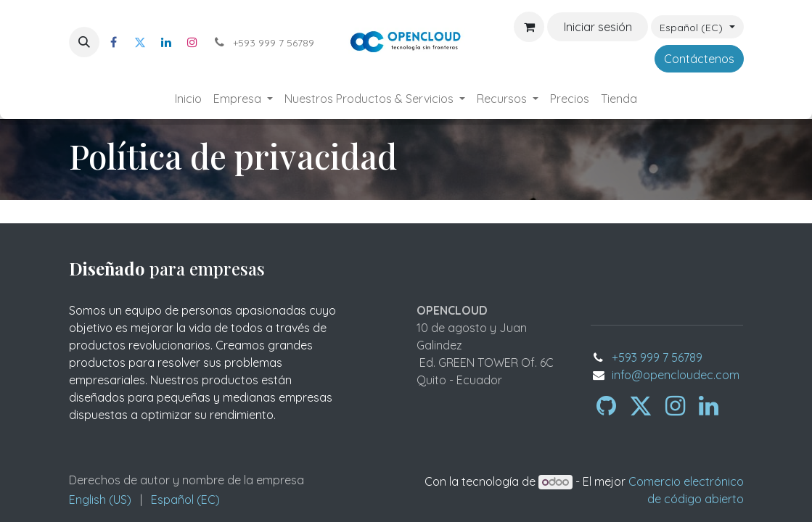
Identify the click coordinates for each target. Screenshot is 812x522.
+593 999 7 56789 (657, 357)
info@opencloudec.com (676, 375)
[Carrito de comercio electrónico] (529, 27)
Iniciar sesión (598, 27)
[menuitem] (188, 99)
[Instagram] (192, 42)
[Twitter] (140, 42)
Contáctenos (699, 59)
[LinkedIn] (166, 42)
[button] (84, 42)
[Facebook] (114, 42)
